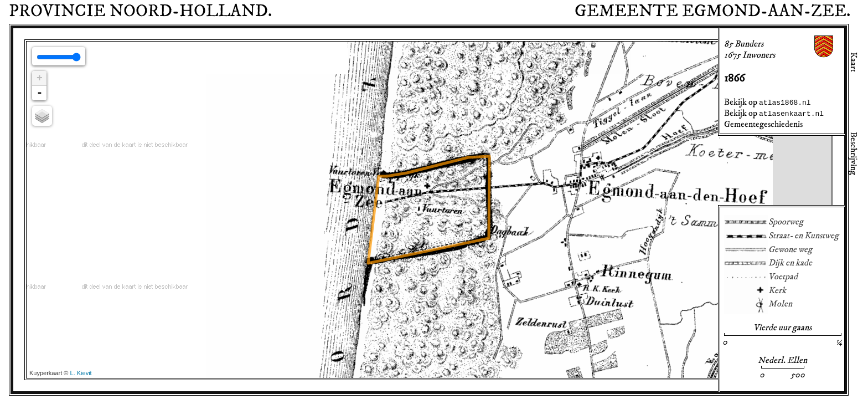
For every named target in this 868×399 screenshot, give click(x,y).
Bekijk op (768, 102)
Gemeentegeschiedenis (763, 124)
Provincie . (140, 11)
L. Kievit (81, 373)
